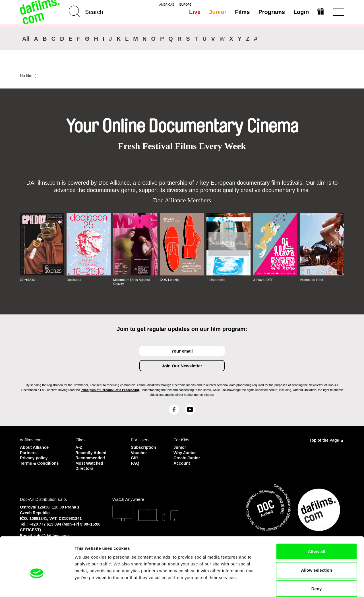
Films (242, 12)
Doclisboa (74, 280)
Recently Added (91, 452)
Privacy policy (34, 457)
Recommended (91, 457)
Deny (317, 560)
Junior (217, 12)
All (26, 39)
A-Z (79, 447)
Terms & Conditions (40, 463)
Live (195, 12)
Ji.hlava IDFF (263, 280)
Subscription (144, 447)
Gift (135, 457)
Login (301, 12)
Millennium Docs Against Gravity (132, 282)
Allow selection (316, 541)
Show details (298, 586)
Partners (29, 452)
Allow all (317, 522)
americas (167, 5)
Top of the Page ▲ (327, 440)
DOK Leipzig (169, 280)
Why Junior (185, 452)
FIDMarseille (216, 280)
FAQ (135, 463)
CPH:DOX (28, 280)
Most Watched (90, 463)
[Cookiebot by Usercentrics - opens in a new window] (37, 586)
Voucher (139, 452)
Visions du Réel (312, 280)
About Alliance (35, 447)
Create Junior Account (187, 460)
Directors (85, 468)
